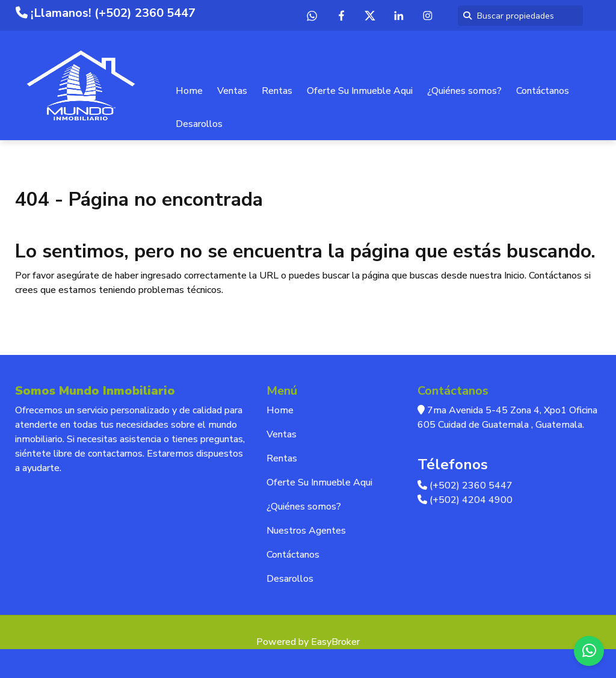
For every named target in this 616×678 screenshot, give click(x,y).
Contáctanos (543, 91)
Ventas (232, 91)
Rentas (277, 91)
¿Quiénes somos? (464, 91)
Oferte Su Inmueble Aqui (360, 91)
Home (189, 91)
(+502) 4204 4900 (465, 500)
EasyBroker (335, 642)
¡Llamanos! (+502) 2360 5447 (106, 13)
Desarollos (199, 124)
